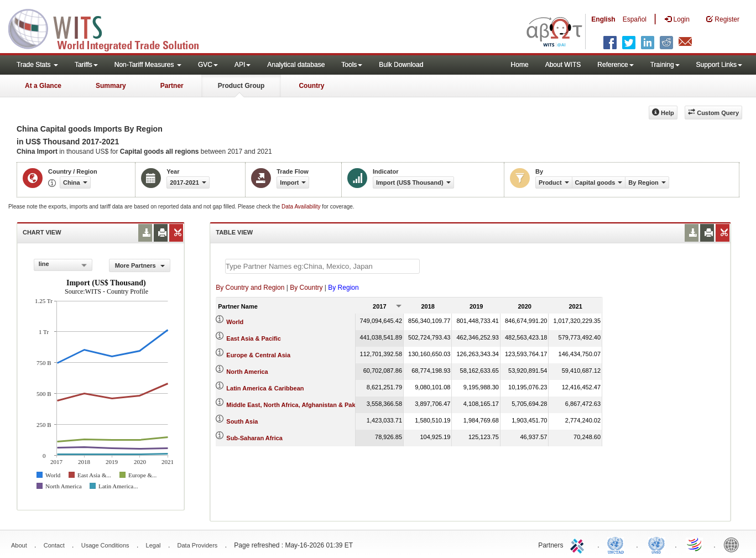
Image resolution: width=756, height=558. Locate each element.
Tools (352, 65)
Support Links (719, 65)
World (235, 322)
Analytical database (296, 65)
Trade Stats (37, 65)
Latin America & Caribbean (265, 388)
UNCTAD (618, 544)
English (603, 19)
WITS (111, 28)
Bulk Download (401, 65)
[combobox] (63, 265)
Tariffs (86, 65)
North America (247, 372)
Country (311, 86)
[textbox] (322, 266)
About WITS (563, 65)
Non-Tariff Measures (148, 65)
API (243, 65)
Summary (111, 86)
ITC (579, 544)
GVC (208, 65)
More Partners (140, 265)
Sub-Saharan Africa (254, 438)
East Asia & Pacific (254, 338)
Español (635, 19)
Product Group (241, 86)
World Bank (734, 544)
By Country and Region (250, 288)
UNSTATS (656, 544)
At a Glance (43, 86)
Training (665, 65)
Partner (172, 86)
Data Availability (302, 207)
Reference (615, 65)
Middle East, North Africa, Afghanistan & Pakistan (298, 405)
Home (520, 65)
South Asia (242, 421)
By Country (306, 288)
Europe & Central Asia (258, 355)
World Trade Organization (695, 544)
